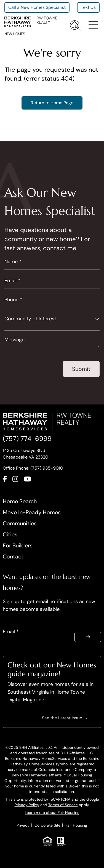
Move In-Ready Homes (32, 512)
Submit (81, 369)
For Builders (18, 545)
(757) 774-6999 (27, 439)
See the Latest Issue (65, 718)
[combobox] (52, 326)
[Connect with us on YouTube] (30, 481)
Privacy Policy (27, 805)
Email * (12, 281)
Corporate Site (47, 825)
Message (14, 340)
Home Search (20, 501)
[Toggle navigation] (92, 26)
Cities (10, 534)
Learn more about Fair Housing (52, 813)
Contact (13, 557)
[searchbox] (8, 326)
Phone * (13, 300)
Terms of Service (63, 805)
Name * (13, 262)
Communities (20, 523)
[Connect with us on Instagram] (18, 481)
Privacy (23, 825)
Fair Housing (76, 825)
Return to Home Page (52, 103)
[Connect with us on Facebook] (8, 481)
